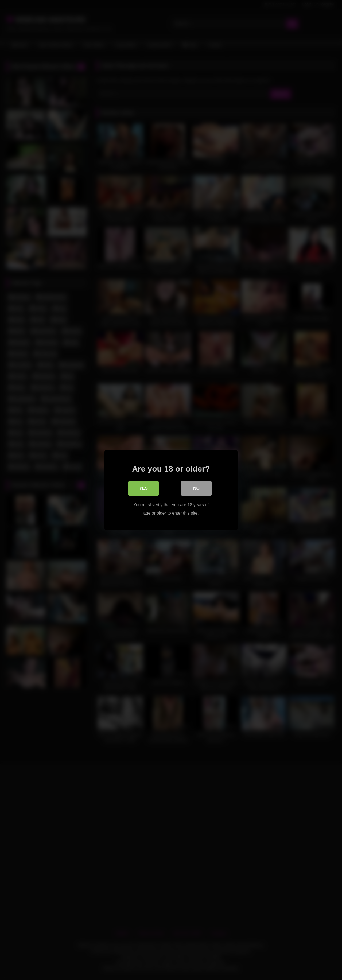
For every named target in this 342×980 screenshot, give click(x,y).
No (196, 489)
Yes (143, 489)
